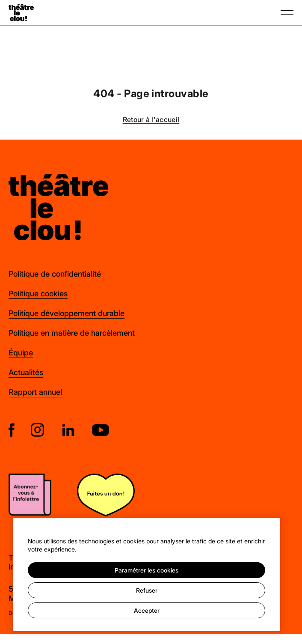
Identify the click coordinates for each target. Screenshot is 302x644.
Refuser (147, 590)
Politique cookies (38, 293)
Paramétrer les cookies (147, 570)
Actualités (26, 372)
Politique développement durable (67, 313)
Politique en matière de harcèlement (72, 333)
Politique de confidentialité (55, 274)
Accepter (147, 610)
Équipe (21, 352)
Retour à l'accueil (151, 120)
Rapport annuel (35, 392)
